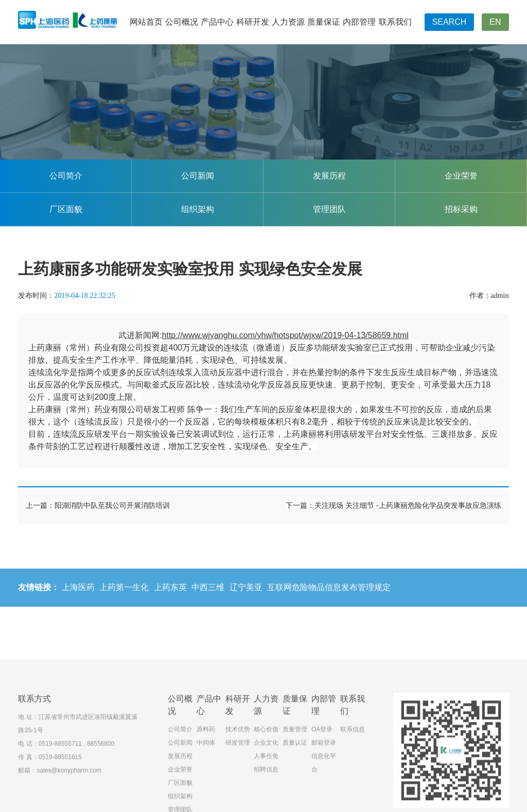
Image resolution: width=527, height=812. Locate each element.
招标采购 (461, 209)
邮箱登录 (324, 784)
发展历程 (329, 176)
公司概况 (182, 22)
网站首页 (146, 22)
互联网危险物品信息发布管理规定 (329, 595)
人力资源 (288, 22)
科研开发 (253, 22)
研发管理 (238, 784)
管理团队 (329, 209)
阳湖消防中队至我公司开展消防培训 (112, 505)
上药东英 (170, 595)
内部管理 (359, 22)
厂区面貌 (66, 209)
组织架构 (198, 209)
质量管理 (295, 771)
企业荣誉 (461, 176)
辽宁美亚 (246, 595)
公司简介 (66, 176)
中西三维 (208, 595)
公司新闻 (198, 176)
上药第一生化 (124, 595)
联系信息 (353, 771)
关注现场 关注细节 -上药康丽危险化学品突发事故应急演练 (408, 505)
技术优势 (238, 771)
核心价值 (266, 771)
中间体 (206, 784)
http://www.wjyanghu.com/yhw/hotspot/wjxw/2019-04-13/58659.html (285, 335)
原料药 (206, 771)
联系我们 (395, 22)
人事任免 (266, 798)
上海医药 (78, 595)
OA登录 (322, 771)
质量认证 (295, 784)
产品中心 (217, 22)
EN (495, 22)
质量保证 (324, 22)
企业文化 (266, 784)
